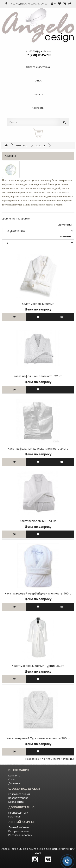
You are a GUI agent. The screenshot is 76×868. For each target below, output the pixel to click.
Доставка (14, 783)
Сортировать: (65, 225)
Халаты (40, 145)
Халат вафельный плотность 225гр (38, 376)
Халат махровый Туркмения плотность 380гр (38, 738)
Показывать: (65, 236)
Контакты (14, 775)
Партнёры (15, 816)
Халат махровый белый (38, 304)
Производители (18, 813)
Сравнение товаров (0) (16, 219)
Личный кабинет (19, 827)
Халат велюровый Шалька (38, 521)
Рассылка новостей (20, 835)
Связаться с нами (19, 794)
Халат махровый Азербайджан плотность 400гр (38, 593)
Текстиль (22, 145)
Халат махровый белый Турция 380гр (38, 666)
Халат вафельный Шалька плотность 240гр (38, 448)
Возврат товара (18, 798)
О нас (12, 779)
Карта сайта (16, 802)
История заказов (19, 831)
